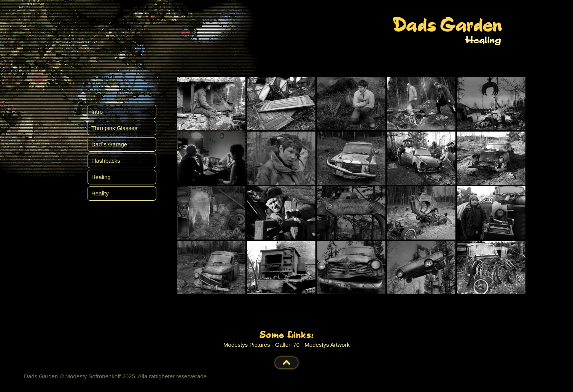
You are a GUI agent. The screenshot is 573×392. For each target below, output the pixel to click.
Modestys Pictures (247, 345)
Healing (101, 177)
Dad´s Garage (109, 144)
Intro (97, 112)
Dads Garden (447, 26)
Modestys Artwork (327, 345)
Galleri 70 (287, 345)
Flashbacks (106, 161)
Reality (100, 193)
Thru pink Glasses (114, 128)
